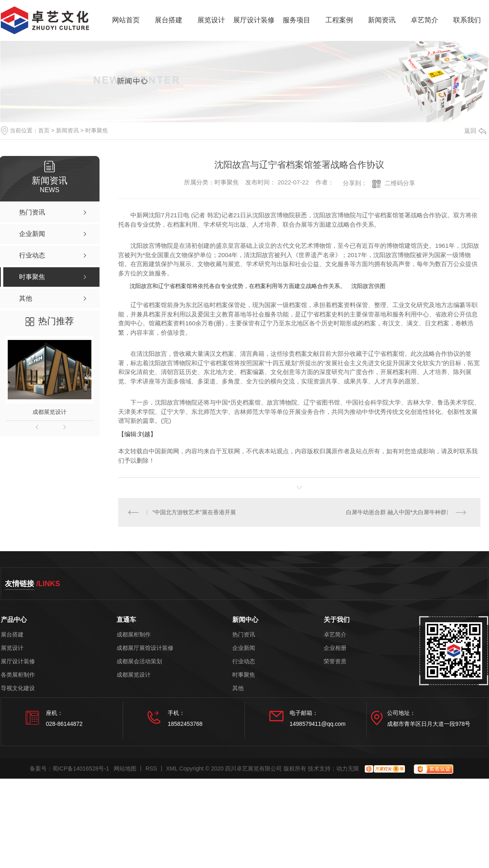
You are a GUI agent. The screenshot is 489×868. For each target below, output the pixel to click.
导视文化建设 (18, 688)
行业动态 (244, 661)
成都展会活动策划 (139, 661)
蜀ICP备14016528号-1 (81, 768)
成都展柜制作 (134, 635)
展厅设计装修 (254, 20)
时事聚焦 (97, 130)
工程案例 (339, 20)
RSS (151, 768)
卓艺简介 (424, 20)
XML (172, 768)
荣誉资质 (335, 661)
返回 (475, 131)
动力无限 (348, 768)
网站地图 (125, 768)
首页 (44, 130)
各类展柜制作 (18, 675)
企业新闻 (244, 648)
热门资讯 (244, 635)
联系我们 (467, 20)
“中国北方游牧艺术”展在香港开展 (194, 512)
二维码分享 (400, 183)
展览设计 (211, 20)
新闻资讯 (382, 20)
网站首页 (126, 20)
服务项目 (296, 20)
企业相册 (335, 648)
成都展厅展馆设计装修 (145, 648)
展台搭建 (169, 20)
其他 (238, 688)
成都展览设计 (50, 412)
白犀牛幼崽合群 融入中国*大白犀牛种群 (396, 512)
